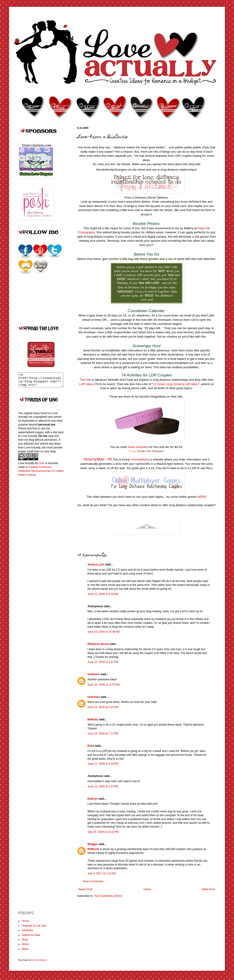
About (25, 944)
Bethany (93, 719)
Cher (42, 466)
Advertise (27, 930)
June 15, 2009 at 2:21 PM (103, 662)
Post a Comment (93, 881)
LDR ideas (87, 384)
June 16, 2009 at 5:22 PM (103, 707)
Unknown (94, 674)
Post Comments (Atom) (108, 896)
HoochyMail (139, 459)
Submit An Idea (31, 935)
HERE (202, 497)
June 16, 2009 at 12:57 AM (104, 685)
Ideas (25, 949)
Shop (25, 940)
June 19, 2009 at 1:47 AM (103, 786)
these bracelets (139, 447)
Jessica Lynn (96, 565)
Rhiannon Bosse (98, 644)
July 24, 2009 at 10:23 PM (103, 832)
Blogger (93, 844)
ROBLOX (93, 849)
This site (86, 380)
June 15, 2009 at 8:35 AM (103, 594)
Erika (91, 746)
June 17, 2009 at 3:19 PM (103, 764)
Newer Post (85, 889)
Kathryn (93, 799)
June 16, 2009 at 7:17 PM (103, 734)
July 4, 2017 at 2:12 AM (102, 873)
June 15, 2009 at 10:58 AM (104, 632)
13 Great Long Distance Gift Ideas (175, 384)
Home (147, 889)
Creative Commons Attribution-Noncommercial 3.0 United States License (41, 474)
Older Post (208, 889)
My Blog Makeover (39, 960)
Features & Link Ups (34, 926)
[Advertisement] (36, 554)
